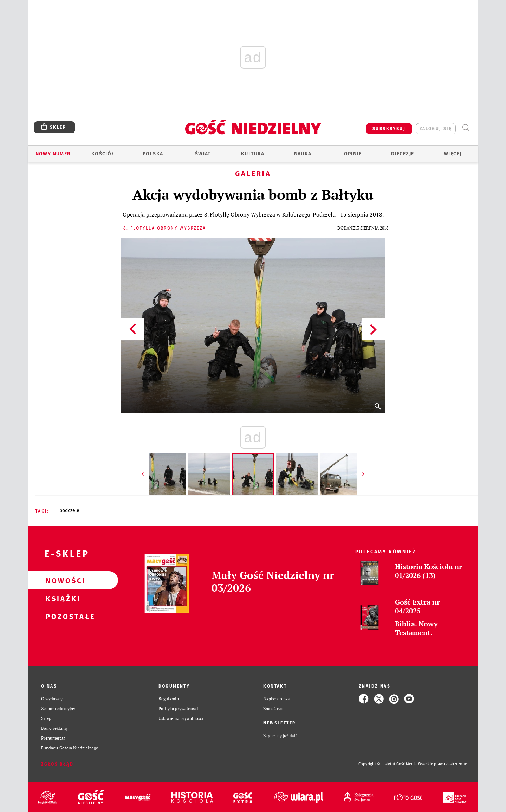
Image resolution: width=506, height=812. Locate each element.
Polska (153, 154)
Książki (62, 598)
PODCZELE (69, 511)
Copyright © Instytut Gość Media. (388, 764)
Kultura (253, 154)
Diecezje (403, 154)
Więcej (453, 154)
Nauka (303, 154)
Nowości (62, 580)
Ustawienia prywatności (181, 718)
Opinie (353, 154)
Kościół (103, 154)
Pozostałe (62, 616)
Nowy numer (53, 154)
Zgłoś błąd (57, 764)
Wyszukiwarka (466, 128)
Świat (203, 154)
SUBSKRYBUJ (389, 129)
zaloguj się (436, 129)
